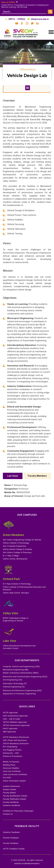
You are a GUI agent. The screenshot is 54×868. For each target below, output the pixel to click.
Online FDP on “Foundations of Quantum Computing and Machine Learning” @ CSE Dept (25, 6)
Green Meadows (13, 535)
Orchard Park (11, 579)
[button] (28, 88)
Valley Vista (11, 613)
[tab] (13, 476)
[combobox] (24, 12)
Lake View (10, 641)
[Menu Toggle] (51, 32)
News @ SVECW (8, 2)
